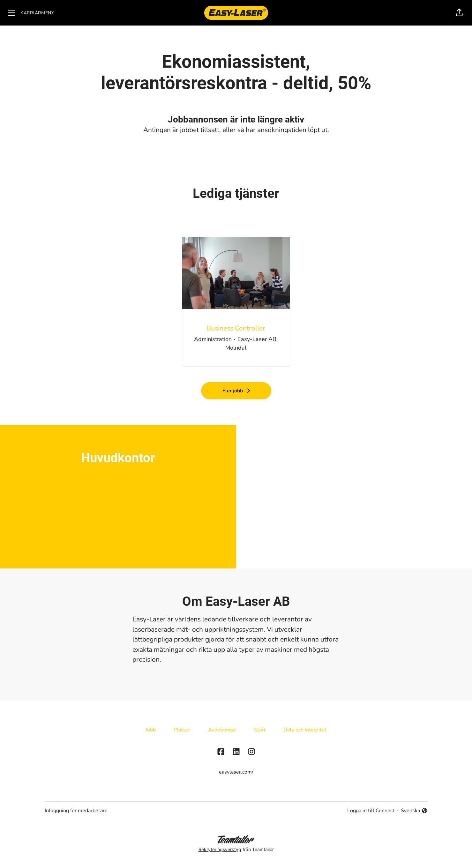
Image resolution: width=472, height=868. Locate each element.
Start (260, 730)
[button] (459, 13)
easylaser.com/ (236, 772)
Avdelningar (222, 730)
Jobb (151, 730)
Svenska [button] (414, 811)
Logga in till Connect (371, 811)
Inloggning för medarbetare (76, 811)
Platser (182, 730)
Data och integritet (305, 730)
